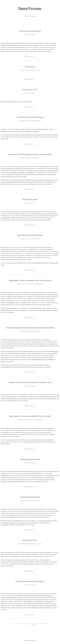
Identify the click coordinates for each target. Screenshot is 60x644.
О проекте (33, 16)
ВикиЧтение (30, 9)
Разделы (27, 16)
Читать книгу (30, 56)
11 (44, 623)
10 (41, 623)
